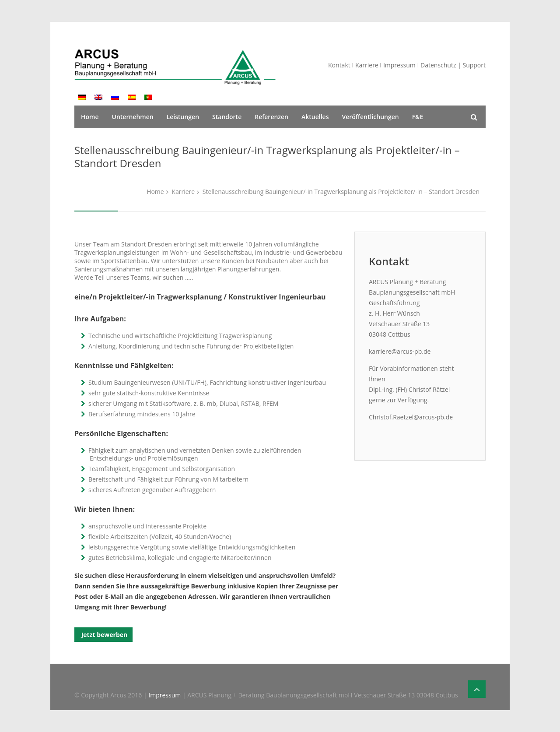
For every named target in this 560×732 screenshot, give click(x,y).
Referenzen (271, 117)
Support (474, 65)
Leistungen (183, 117)
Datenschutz (438, 65)
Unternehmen (133, 117)
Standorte (227, 117)
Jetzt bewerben (103, 635)
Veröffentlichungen (370, 117)
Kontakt (339, 65)
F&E (418, 117)
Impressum (399, 65)
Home (90, 117)
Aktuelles (315, 117)
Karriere (367, 65)
